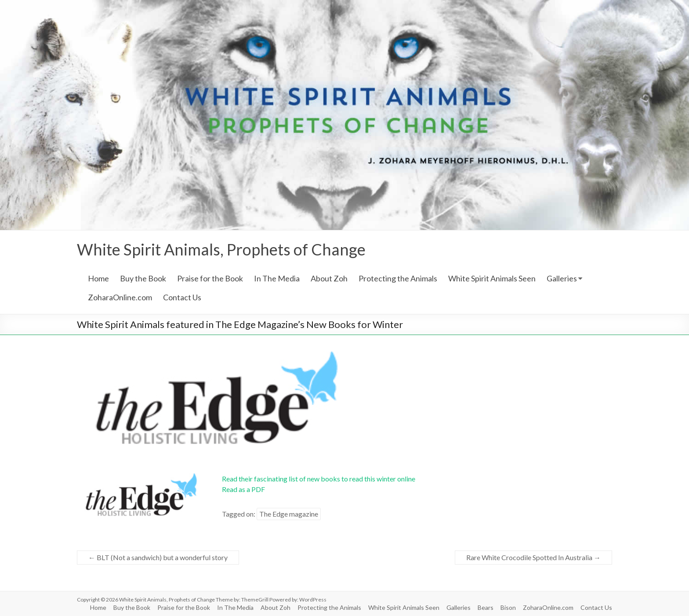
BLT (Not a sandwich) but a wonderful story (158, 557)
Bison (508, 607)
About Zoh (329, 278)
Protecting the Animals (398, 278)
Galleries (562, 278)
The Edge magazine (289, 514)
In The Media (277, 278)
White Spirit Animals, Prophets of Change (221, 249)
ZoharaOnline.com (120, 297)
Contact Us (182, 297)
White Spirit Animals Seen (492, 278)
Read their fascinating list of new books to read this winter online (319, 479)
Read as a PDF (243, 489)
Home (98, 278)
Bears (486, 607)
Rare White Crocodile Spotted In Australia (533, 557)
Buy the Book (143, 278)
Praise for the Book (210, 278)
